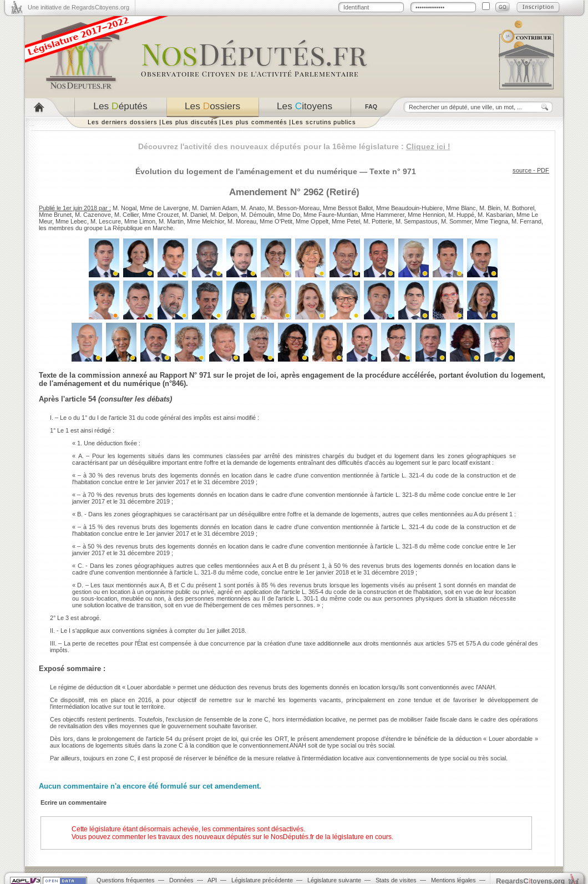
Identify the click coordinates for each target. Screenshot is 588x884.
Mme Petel (346, 221)
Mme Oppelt (312, 221)
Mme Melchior (206, 221)
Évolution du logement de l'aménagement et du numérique (246, 171)
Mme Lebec (71, 221)
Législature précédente (262, 880)
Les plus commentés (255, 122)
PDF (543, 170)
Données (181, 880)
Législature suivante (334, 880)
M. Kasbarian (495, 215)
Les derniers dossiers (123, 122)
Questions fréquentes (126, 880)
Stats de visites (396, 880)
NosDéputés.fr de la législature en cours (331, 837)
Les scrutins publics (324, 122)
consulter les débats (135, 399)
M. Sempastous (417, 221)
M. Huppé (461, 215)
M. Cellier (126, 215)
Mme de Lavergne (164, 208)
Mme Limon (140, 221)
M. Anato (253, 208)
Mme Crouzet (160, 215)
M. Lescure (106, 221)
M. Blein (490, 208)
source (522, 170)
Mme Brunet (55, 215)
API (212, 880)
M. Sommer (456, 221)
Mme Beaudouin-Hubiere (409, 208)
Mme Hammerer (383, 215)
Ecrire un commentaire (73, 802)
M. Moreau (242, 221)
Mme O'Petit (276, 221)
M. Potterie (378, 221)
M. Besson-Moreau (294, 208)
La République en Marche (139, 228)
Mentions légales (453, 880)
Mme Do (289, 215)
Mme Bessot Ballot (348, 208)
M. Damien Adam (215, 208)
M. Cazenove (93, 215)
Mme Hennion (426, 215)
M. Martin (171, 221)
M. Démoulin (257, 215)
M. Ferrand (526, 221)
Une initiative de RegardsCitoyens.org (78, 7)
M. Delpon (224, 215)
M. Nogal (125, 208)
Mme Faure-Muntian (331, 215)
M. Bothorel (519, 208)
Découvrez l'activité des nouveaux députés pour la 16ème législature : (294, 146)
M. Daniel (194, 215)
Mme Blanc (461, 208)
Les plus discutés (190, 122)
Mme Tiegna (491, 221)
